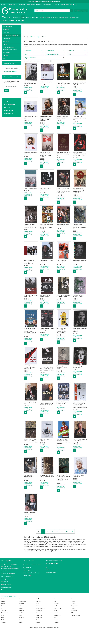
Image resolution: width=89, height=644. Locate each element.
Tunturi (73, 618)
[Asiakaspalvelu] (12, 5)
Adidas (3, 615)
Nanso (56, 613)
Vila (72, 627)
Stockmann (75, 613)
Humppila (21, 632)
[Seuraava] (72, 546)
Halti (20, 620)
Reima (56, 627)
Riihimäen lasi (58, 629)
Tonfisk (73, 615)
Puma (55, 625)
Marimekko (39, 629)
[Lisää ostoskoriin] (25, 107)
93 (67, 546)
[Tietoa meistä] (48, 5)
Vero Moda (74, 625)
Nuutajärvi (57, 618)
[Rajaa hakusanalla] (44, 72)
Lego (38, 618)
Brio (2, 622)
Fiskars (21, 613)
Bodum (3, 620)
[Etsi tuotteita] (54, 11)
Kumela (38, 615)
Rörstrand (56, 634)
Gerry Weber (22, 615)
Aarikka (3, 613)
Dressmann (4, 627)
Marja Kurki (39, 632)
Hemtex (21, 627)
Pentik (55, 620)
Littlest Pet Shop (41, 622)
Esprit (3, 632)
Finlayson (4, 636)
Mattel (38, 634)
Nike (55, 615)
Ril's (55, 632)
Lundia (38, 627)
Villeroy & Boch (76, 629)
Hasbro (21, 622)
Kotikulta (39, 613)
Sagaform (57, 636)
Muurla (38, 636)
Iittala (20, 634)
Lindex (38, 620)
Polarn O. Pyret (58, 622)
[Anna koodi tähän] (12, 87)
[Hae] (71, 11)
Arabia (3, 618)
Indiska (21, 636)
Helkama (21, 625)
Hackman (21, 618)
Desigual (4, 625)
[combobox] (54, 11)
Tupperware (75, 620)
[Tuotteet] (6, 17)
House (20, 629)
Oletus (43, 75)
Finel (2, 634)
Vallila (73, 622)
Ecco (3, 629)
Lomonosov (40, 625)
